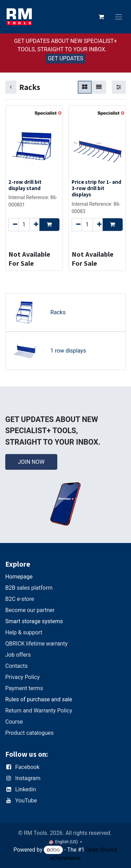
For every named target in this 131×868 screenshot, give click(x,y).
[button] (49, 224)
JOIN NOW (31, 462)
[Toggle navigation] (119, 17)
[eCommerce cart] (101, 17)
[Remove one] (13, 224)
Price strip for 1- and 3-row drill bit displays (96, 188)
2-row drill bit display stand (25, 185)
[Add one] (34, 224)
